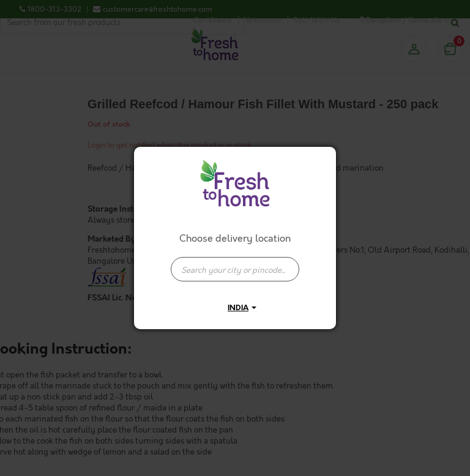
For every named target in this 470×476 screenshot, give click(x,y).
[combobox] (235, 263)
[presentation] (235, 269)
